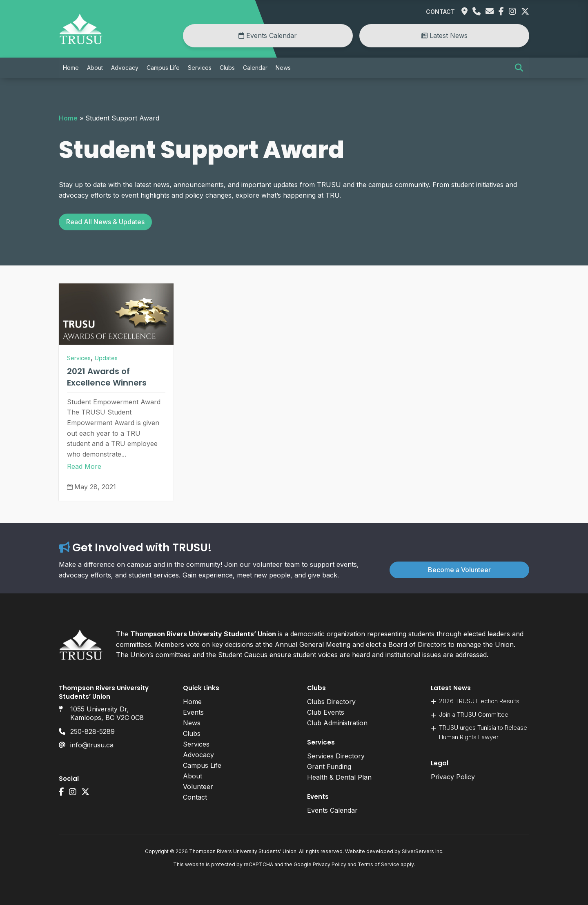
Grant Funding (329, 767)
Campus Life (163, 68)
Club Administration (337, 723)
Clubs (227, 68)
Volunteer (198, 787)
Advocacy (125, 68)
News (283, 68)
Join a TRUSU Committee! (474, 714)
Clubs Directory (331, 702)
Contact (440, 12)
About (95, 68)
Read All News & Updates (105, 222)
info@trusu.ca (92, 745)
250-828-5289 (92, 731)
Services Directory (336, 756)
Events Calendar (268, 36)
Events (193, 712)
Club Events (326, 712)
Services (200, 68)
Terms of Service (379, 864)
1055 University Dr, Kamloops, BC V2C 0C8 (107, 713)
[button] (519, 68)
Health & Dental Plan (339, 777)
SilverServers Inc (422, 851)
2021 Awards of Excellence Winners (107, 377)
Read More (84, 466)
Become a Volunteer (459, 570)
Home (71, 68)
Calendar (255, 68)
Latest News (444, 36)
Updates (106, 358)
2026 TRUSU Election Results (479, 701)
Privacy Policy (453, 777)
